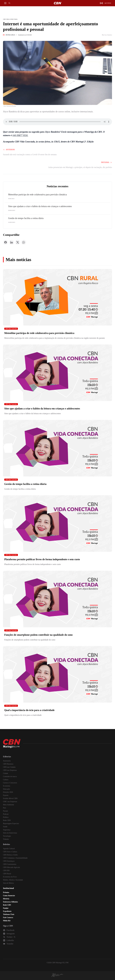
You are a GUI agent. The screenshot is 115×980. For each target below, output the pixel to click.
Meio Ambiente (9, 805)
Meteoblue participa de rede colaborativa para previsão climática (37, 195)
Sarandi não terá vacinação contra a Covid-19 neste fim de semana (30, 154)
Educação (6, 789)
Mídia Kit (7, 921)
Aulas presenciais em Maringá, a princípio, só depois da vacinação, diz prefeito (80, 167)
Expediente (7, 911)
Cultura (6, 780)
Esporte (6, 795)
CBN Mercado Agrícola (11, 867)
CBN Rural (7, 874)
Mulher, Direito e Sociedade (13, 880)
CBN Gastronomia (10, 864)
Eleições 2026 (8, 792)
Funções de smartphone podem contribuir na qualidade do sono (38, 635)
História (6, 899)
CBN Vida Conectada (11, 329)
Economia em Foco (10, 877)
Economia (7, 786)
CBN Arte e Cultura (10, 852)
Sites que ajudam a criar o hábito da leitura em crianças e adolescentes (40, 206)
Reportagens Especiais (11, 823)
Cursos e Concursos (10, 783)
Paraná (5, 811)
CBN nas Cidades (9, 767)
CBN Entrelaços (9, 861)
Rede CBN (7, 820)
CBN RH (6, 871)
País (4, 808)
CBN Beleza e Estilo (10, 855)
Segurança (7, 830)
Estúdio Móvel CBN (10, 798)
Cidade (6, 773)
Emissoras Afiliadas (10, 902)
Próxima (107, 162)
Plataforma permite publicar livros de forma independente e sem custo (42, 559)
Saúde (5, 827)
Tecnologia (7, 836)
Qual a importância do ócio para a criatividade (29, 710)
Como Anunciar (9, 896)
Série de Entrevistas (10, 833)
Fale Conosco (8, 918)
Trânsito (6, 839)
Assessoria (7, 761)
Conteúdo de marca (10, 776)
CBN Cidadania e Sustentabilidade (15, 858)
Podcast (6, 814)
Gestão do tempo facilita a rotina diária (26, 218)
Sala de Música (8, 883)
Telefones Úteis (9, 914)
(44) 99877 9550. (20, 135)
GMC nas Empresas (10, 802)
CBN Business (8, 764)
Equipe (6, 908)
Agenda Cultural (9, 849)
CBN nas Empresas (10, 770)
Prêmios (6, 892)
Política (6, 817)
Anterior (9, 150)
